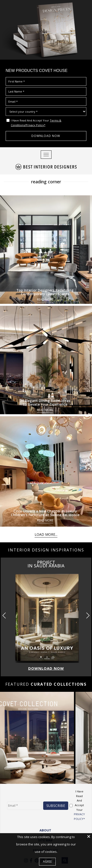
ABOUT (45, 830)
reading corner (46, 182)
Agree (47, 861)
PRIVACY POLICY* (79, 816)
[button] (88, 615)
